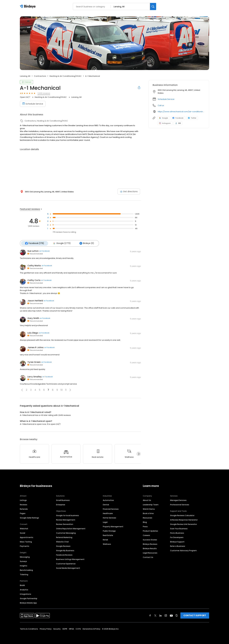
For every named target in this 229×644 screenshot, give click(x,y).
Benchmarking (26, 570)
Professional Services (180, 504)
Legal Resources (150, 553)
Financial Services (111, 509)
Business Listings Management (70, 559)
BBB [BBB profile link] (178, 123)
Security (57, 629)
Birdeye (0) (86, 243)
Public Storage (109, 531)
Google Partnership (29, 598)
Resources (148, 517)
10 (62, 390)
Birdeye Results (150, 548)
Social (22, 533)
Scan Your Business (179, 528)
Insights (24, 565)
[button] (22, 390)
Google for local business (67, 515)
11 (66, 390)
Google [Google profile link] (163, 118)
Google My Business (65, 550)
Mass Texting (26, 541)
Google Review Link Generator (184, 524)
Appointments (27, 537)
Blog (145, 522)
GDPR (65, 629)
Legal (105, 522)
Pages (23, 513)
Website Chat (62, 541)
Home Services (109, 517)
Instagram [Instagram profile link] (165, 123)
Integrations (25, 594)
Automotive (108, 500)
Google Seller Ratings (29, 517)
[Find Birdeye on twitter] (155, 615)
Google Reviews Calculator (182, 515)
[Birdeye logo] (28, 7)
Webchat (24, 528)
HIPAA (71, 629)
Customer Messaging (66, 533)
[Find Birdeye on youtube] (171, 615)
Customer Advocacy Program (183, 550)
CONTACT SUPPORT (195, 615)
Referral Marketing (64, 537)
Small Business (63, 500)
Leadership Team (151, 504)
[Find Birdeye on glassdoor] (177, 615)
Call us (161, 105)
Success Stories (150, 539)
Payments (25, 546)
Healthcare (108, 513)
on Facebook (44, 251)
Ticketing (24, 574)
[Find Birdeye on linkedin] (161, 615)
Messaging (25, 557)
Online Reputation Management (71, 528)
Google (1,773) (61, 243)
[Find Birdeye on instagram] (166, 615)
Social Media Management (68, 568)
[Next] (139, 454)
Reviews (24, 504)
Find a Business (177, 533)
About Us (147, 500)
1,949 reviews (44, 93)
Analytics (24, 589)
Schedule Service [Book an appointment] (33, 104)
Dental (106, 504)
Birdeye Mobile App (28, 603)
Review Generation (65, 524)
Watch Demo (149, 509)
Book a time (148, 513)
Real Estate (108, 535)
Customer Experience (66, 563)
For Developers (177, 537)
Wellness (107, 544)
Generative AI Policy (91, 629)
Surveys (23, 561)
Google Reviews (63, 546)
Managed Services (178, 500)
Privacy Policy (46, 629)
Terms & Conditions (29, 629)
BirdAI (22, 585)
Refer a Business (178, 546)
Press (145, 526)
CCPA (78, 629)
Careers (146, 535)
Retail (105, 539)
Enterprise (61, 504)
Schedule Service (166, 99)
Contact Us (148, 557)
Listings (23, 500)
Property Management (113, 526)
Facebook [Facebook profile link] (178, 118)
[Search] (153, 7)
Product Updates (150, 531)
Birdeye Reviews (150, 544)
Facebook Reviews (64, 555)
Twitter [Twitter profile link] (192, 118)
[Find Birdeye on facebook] (150, 615)
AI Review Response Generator (184, 520)
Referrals (24, 509)
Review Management (66, 520)
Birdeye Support (177, 541)
